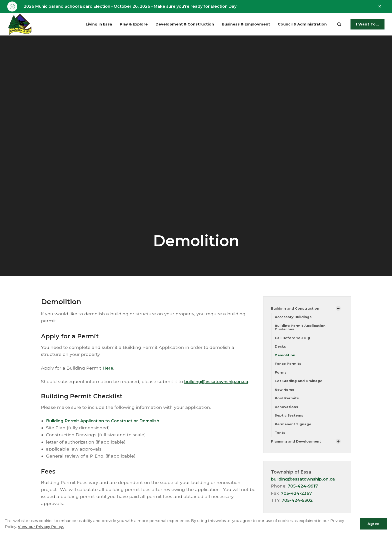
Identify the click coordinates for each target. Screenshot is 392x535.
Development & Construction (174, 25)
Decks (281, 348)
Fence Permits (289, 366)
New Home (285, 392)
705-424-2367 (297, 497)
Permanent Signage (294, 428)
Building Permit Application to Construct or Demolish (107, 421)
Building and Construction (296, 309)
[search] (339, 25)
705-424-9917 (303, 490)
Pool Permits (287, 401)
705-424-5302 (297, 504)
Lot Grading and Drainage (299, 383)
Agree (373, 524)
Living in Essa (82, 25)
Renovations (287, 410)
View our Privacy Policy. (41, 527)
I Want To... (368, 25)
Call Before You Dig (293, 339)
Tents (280, 436)
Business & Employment (240, 25)
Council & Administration (301, 25)
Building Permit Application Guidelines (301, 328)
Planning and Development (297, 445)
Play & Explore (120, 25)
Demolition (285, 357)
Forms (281, 375)
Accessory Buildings (294, 318)
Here (108, 368)
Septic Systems (290, 419)
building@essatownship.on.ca (219, 382)
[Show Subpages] (338, 309)
